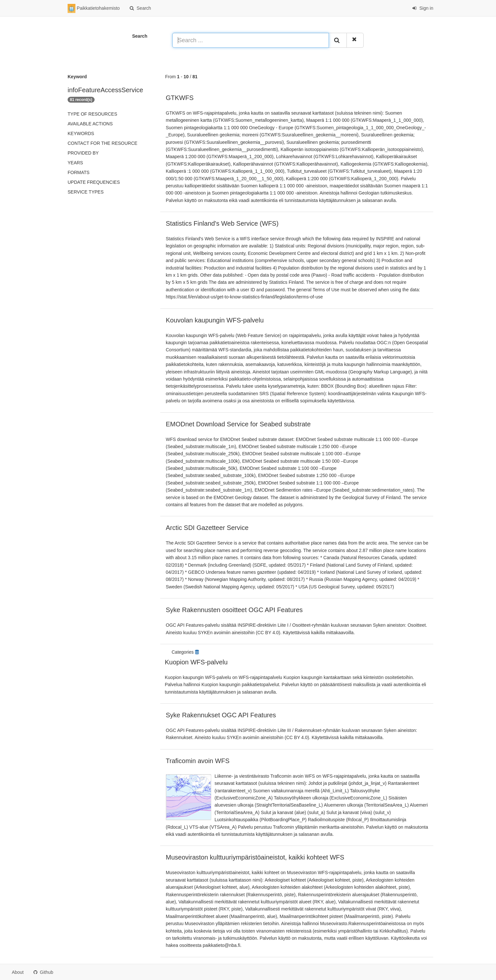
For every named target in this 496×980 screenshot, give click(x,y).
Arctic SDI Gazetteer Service (207, 528)
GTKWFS (180, 98)
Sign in (423, 8)
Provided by (83, 153)
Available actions (90, 124)
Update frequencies (94, 182)
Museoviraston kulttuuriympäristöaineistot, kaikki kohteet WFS (255, 857)
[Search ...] (251, 40)
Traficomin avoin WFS (198, 761)
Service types (86, 192)
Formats (78, 172)
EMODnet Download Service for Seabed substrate (238, 424)
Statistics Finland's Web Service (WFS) (222, 223)
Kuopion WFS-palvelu (196, 662)
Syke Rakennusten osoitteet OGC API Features (234, 610)
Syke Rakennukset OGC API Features (221, 715)
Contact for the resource (103, 143)
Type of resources (92, 114)
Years (75, 163)
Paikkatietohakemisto (94, 8)
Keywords (81, 133)
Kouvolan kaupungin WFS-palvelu (215, 320)
